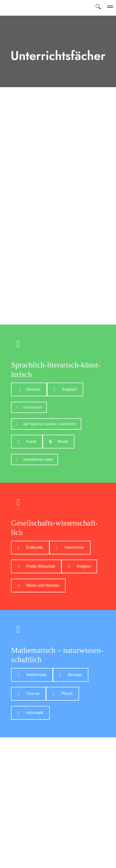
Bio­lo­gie (71, 675)
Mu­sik (59, 441)
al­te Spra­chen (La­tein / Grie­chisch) (46, 424)
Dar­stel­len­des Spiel (35, 459)
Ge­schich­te (70, 547)
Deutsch (29, 389)
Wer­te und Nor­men (38, 585)
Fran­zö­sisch (29, 407)
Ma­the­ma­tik (32, 675)
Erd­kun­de (30, 547)
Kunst (27, 441)
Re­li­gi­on (79, 566)
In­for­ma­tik (30, 713)
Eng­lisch (65, 389)
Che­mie (29, 694)
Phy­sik (63, 694)
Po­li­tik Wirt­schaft (36, 566)
